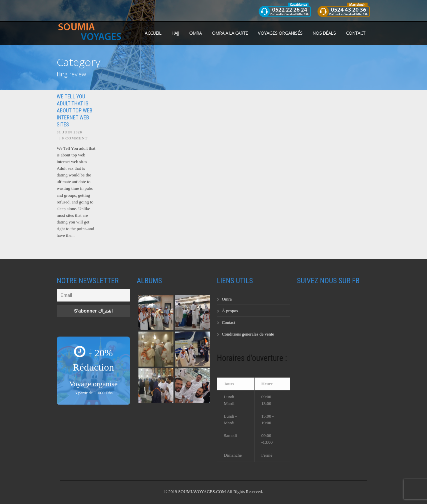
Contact (356, 33)
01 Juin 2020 (69, 132)
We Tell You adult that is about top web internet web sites (75, 110)
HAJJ (175, 33)
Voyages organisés (280, 33)
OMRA (195, 33)
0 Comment (75, 138)
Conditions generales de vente (248, 334)
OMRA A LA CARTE (230, 33)
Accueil (153, 33)
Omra (227, 299)
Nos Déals (324, 33)
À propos (230, 311)
